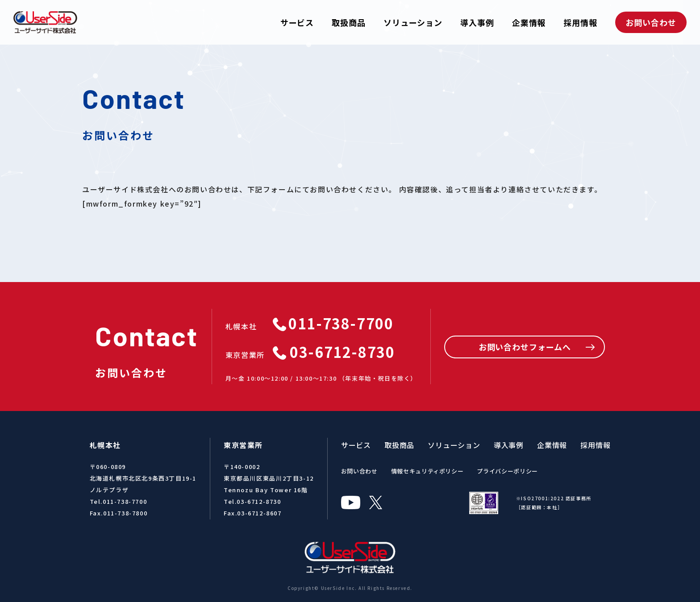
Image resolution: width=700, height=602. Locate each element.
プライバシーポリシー (507, 471)
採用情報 (580, 22)
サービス (297, 22)
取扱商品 (349, 22)
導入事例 (477, 22)
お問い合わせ (651, 22)
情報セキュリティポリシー (427, 471)
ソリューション (413, 22)
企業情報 (529, 22)
